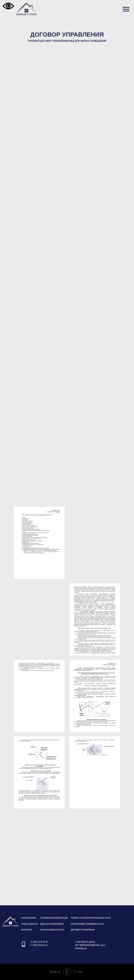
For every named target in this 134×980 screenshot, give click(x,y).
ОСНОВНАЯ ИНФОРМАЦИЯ (54, 918)
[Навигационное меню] (126, 9)
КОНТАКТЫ (27, 930)
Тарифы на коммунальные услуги (91, 918)
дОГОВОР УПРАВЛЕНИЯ (83, 930)
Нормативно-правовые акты (87, 924)
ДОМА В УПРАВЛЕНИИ (52, 924)
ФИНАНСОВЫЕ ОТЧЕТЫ (52, 930)
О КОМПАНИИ (28, 918)
